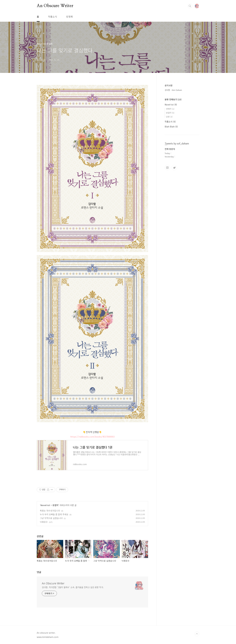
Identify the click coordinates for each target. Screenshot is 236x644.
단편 (169, 117)
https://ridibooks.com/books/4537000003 (92, 437)
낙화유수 (44, 522)
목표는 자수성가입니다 (50, 511)
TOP (197, 634)
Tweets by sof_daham (177, 143)
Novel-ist (45, 505)
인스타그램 (167, 168)
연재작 (170, 109)
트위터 (174, 168)
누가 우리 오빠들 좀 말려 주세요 (54, 514)
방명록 (69, 17)
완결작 (55, 505)
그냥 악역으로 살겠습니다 (51, 518)
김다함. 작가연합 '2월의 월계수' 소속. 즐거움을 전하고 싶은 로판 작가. (73, 587)
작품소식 (53, 17)
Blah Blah (171, 127)
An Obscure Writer (55, 6)
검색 (190, 6)
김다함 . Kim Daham (173, 90)
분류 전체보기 (173, 99)
